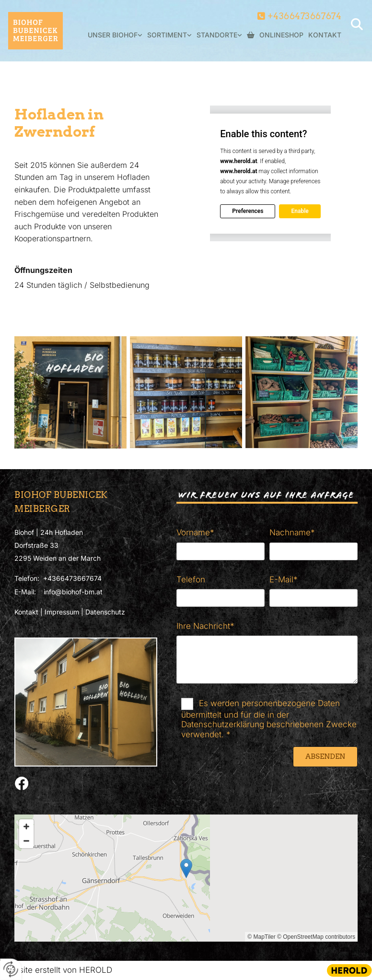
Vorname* (195, 532)
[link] (113, 40)
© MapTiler (261, 937)
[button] (186, 868)
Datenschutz (105, 612)
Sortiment (167, 35)
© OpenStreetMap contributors (316, 937)
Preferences (248, 211)
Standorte (217, 35)
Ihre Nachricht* (205, 626)
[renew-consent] (11, 969)
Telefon (191, 579)
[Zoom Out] (26, 841)
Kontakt (325, 35)
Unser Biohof (113, 35)
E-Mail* (284, 579)
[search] (357, 24)
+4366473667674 (305, 16)
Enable (300, 211)
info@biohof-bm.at (73, 592)
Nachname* (292, 532)
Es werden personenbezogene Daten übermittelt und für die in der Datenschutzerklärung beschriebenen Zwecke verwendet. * (269, 719)
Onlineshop (275, 35)
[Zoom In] (26, 827)
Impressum (62, 612)
